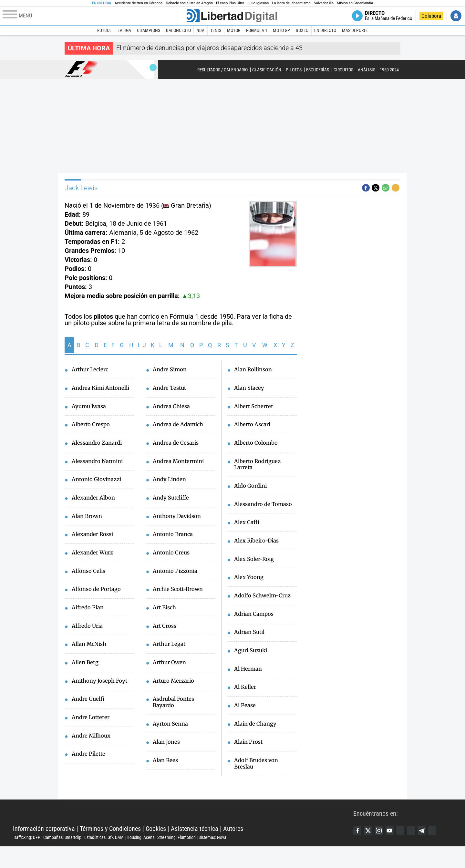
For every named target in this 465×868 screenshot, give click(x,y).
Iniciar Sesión (456, 16)
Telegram (432, 852)
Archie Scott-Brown (180, 597)
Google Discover (407, 852)
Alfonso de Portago (99, 604)
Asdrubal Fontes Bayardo (176, 714)
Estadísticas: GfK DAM (104, 859)
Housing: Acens (140, 859)
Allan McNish (91, 661)
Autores (233, 851)
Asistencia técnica (195, 851)
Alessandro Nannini (100, 472)
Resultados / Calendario (222, 70)
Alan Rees (166, 774)
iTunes (444, 852)
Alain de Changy (257, 744)
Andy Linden (171, 484)
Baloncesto (178, 30)
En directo (325, 30)
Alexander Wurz (94, 566)
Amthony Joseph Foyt (102, 699)
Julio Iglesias (258, 3)
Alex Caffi (248, 535)
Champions (149, 30)
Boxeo (302, 30)
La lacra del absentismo (291, 3)
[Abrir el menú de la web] (94, 16)
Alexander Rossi (94, 547)
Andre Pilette (90, 774)
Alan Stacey (251, 389)
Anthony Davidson (179, 522)
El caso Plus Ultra (230, 3)
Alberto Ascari (254, 427)
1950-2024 (389, 70)
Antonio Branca (175, 541)
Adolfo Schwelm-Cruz (265, 611)
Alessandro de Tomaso (254, 513)
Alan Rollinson (255, 370)
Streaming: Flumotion (176, 859)
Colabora (431, 16)
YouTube (395, 852)
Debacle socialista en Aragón (190, 3)
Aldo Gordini (252, 491)
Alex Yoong (250, 592)
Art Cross (166, 635)
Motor (234, 30)
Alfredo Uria (89, 642)
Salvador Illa (324, 3)
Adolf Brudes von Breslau (258, 785)
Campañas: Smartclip (62, 859)
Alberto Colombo (258, 446)
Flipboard (419, 852)
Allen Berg (86, 680)
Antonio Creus (173, 559)
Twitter (370, 852)
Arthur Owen (171, 673)
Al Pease (246, 725)
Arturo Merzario (176, 692)
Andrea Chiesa (173, 408)
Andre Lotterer (92, 737)
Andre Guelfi (89, 718)
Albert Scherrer (255, 408)
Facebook (358, 852)
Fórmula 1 (257, 30)
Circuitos (343, 70)
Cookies (156, 851)
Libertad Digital (183, 834)
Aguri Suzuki (252, 668)
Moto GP (281, 30)
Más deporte (355, 30)
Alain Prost (250, 762)
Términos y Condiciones (110, 851)
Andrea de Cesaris (178, 446)
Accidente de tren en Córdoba (139, 3)
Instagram (383, 852)
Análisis (367, 70)
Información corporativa (44, 851)
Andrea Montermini (181, 465)
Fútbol (104, 30)
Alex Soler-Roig (256, 573)
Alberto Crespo (93, 434)
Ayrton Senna (172, 737)
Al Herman (249, 687)
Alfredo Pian (89, 623)
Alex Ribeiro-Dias (259, 554)
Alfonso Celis (90, 585)
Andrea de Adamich (180, 427)
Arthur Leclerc (92, 370)
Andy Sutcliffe (173, 502)
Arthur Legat (171, 654)
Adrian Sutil (251, 649)
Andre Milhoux (93, 756)
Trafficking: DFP (27, 859)
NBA (200, 30)
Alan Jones (168, 756)
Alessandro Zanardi (99, 453)
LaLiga (124, 30)
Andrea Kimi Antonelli (89, 393)
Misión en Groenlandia (355, 3)
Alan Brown (88, 529)
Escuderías (318, 70)
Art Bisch (166, 616)
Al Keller (246, 706)
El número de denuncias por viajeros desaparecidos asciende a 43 (209, 48)
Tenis (216, 30)
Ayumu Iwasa (91, 415)
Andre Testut (171, 389)
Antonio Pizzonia (177, 578)
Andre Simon (171, 370)
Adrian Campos (256, 630)
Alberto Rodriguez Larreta (260, 468)
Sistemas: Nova (212, 859)
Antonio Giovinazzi (99, 491)
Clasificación (267, 70)
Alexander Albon (95, 510)
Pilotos (294, 70)
